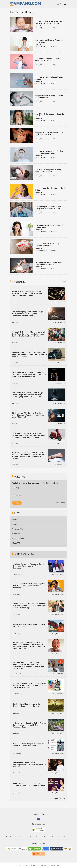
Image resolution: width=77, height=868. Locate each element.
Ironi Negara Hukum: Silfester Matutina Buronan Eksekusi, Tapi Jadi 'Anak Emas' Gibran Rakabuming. (30, 606)
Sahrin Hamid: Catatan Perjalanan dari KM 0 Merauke (29, 626)
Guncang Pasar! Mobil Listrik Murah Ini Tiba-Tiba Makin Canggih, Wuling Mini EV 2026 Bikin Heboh (30, 354)
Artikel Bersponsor (22, 837)
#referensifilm (18, 529)
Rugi (17, 488)
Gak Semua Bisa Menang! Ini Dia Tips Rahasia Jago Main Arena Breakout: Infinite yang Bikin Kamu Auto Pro (28, 395)
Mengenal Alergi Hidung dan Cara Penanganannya (49, 97)
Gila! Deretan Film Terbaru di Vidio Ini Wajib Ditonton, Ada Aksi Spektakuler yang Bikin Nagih (28, 415)
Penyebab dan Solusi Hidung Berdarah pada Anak (47, 245)
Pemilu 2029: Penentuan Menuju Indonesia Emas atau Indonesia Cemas (29, 784)
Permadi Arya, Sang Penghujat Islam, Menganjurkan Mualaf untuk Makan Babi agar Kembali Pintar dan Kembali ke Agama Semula (29, 645)
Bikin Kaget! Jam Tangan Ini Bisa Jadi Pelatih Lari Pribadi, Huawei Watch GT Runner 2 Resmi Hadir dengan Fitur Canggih (28, 456)
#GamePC (15, 520)
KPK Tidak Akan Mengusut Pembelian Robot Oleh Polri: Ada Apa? (29, 745)
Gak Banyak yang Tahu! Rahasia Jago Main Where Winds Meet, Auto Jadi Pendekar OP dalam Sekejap (27, 314)
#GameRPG (16, 534)
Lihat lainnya (60, 798)
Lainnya (64, 282)
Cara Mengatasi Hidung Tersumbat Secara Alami (49, 41)
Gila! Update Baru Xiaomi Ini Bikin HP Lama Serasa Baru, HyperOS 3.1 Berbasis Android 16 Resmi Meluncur (29, 374)
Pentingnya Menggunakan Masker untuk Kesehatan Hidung (49, 152)
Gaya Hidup (39, 26)
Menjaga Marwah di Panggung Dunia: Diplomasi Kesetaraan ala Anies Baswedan (29, 566)
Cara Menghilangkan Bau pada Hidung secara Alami (47, 60)
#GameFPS (16, 543)
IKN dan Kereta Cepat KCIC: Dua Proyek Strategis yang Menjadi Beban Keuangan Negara (29, 725)
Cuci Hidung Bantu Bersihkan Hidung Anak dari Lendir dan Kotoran (50, 22)
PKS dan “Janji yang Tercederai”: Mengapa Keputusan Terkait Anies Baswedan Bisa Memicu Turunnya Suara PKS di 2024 (29, 665)
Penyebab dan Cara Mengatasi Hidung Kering (51, 189)
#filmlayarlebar (18, 538)
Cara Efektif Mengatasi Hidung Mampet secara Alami (48, 171)
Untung (18, 495)
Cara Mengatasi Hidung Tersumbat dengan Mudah (49, 226)
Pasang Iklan (35, 837)
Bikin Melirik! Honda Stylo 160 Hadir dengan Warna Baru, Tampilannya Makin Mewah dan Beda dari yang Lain (29, 435)
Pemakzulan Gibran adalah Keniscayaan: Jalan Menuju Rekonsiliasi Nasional (29, 765)
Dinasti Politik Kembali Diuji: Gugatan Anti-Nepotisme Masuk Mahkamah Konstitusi (29, 586)
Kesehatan (38, 63)
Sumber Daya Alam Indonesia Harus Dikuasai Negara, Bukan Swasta (28, 705)
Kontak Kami (69, 837)
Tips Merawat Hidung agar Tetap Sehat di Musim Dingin (48, 263)
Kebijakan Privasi (57, 837)
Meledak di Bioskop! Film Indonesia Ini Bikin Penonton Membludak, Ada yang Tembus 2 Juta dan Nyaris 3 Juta (28, 334)
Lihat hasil (61, 503)
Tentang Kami (9, 837)
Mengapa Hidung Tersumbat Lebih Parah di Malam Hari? (49, 134)
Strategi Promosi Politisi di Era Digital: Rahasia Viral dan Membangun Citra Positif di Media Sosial (30, 685)
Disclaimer (45, 837)
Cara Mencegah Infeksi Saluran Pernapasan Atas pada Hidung (48, 208)
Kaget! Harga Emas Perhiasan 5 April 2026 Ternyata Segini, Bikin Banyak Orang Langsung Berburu (27, 293)
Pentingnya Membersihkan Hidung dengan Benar (49, 78)
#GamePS (15, 524)
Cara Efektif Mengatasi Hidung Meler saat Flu (50, 115)
